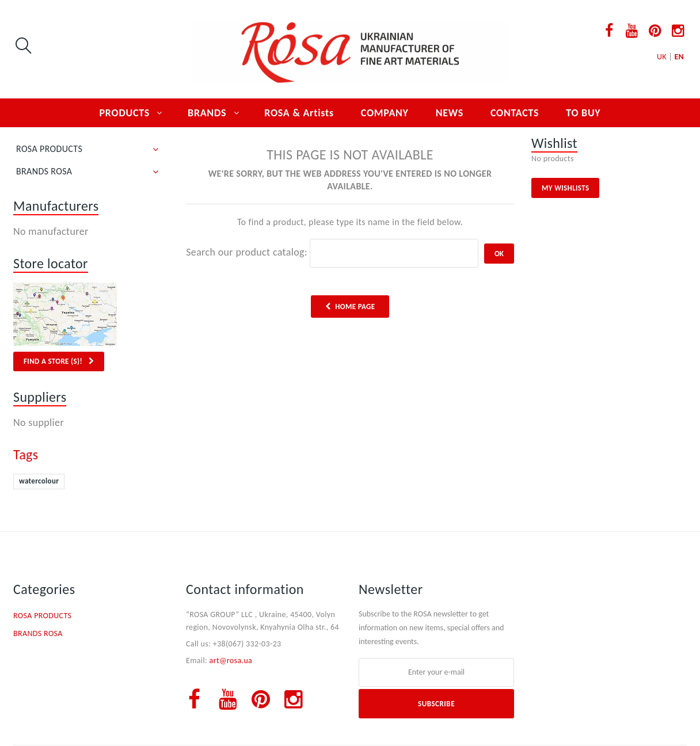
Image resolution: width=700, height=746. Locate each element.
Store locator (51, 263)
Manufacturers (56, 206)
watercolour (39, 481)
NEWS (450, 113)
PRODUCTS (125, 113)
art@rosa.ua (231, 661)
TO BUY (583, 113)
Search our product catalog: (247, 252)
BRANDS (207, 113)
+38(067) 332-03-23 (247, 644)
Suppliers (40, 397)
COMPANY (385, 113)
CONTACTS (515, 113)
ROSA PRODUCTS (49, 149)
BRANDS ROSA (44, 171)
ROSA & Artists (299, 113)
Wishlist (554, 143)
